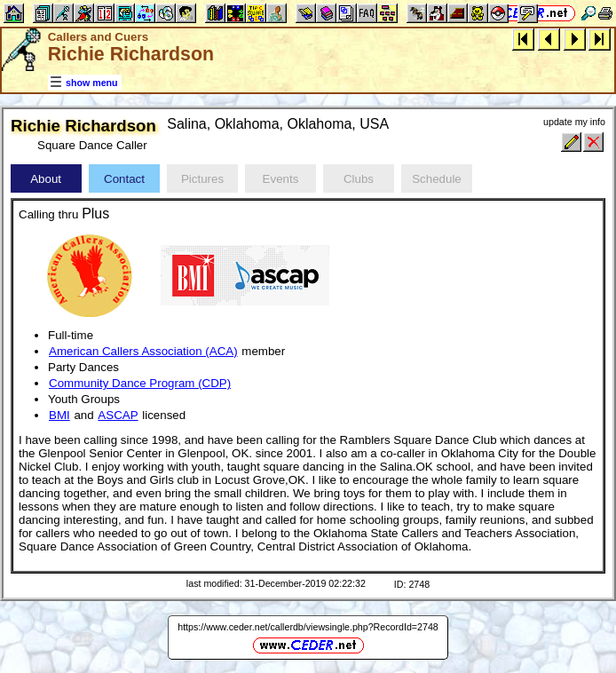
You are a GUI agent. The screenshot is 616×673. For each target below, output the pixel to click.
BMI (59, 415)
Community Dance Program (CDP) (140, 383)
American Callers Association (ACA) (143, 351)
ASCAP (118, 415)
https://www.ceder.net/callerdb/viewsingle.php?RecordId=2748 (308, 627)
